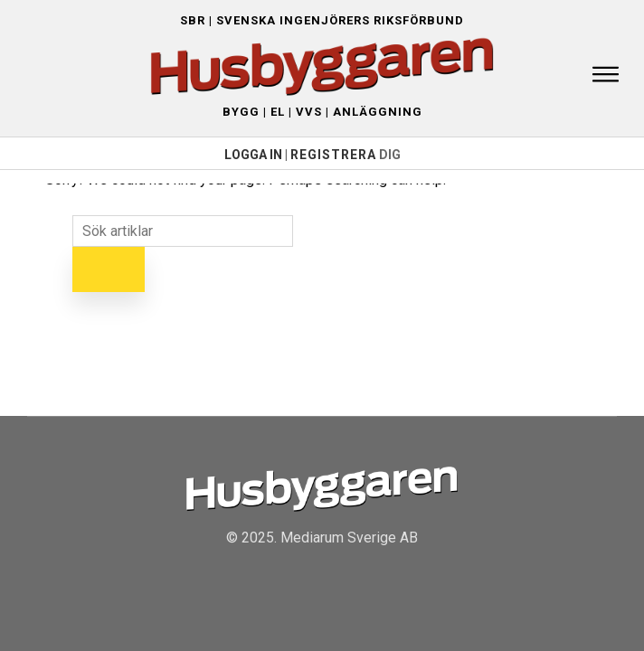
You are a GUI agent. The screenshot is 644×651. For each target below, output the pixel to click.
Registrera (333, 155)
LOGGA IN (253, 155)
